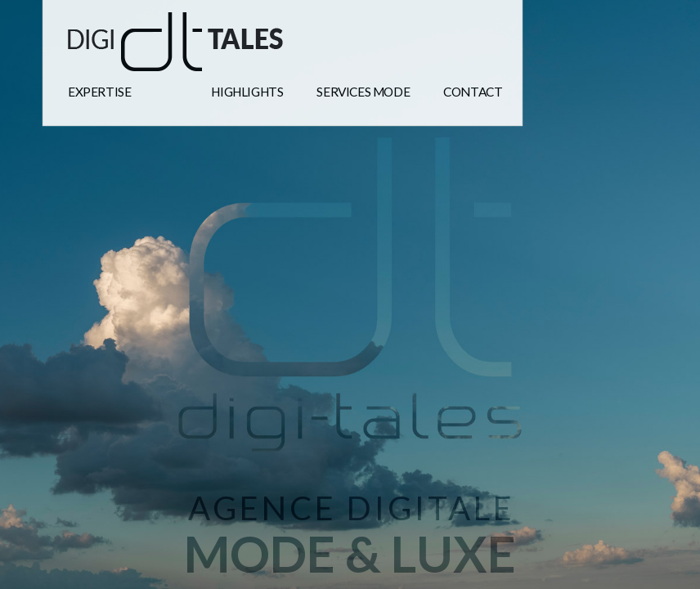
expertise (99, 92)
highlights (247, 92)
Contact (473, 92)
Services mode (363, 92)
